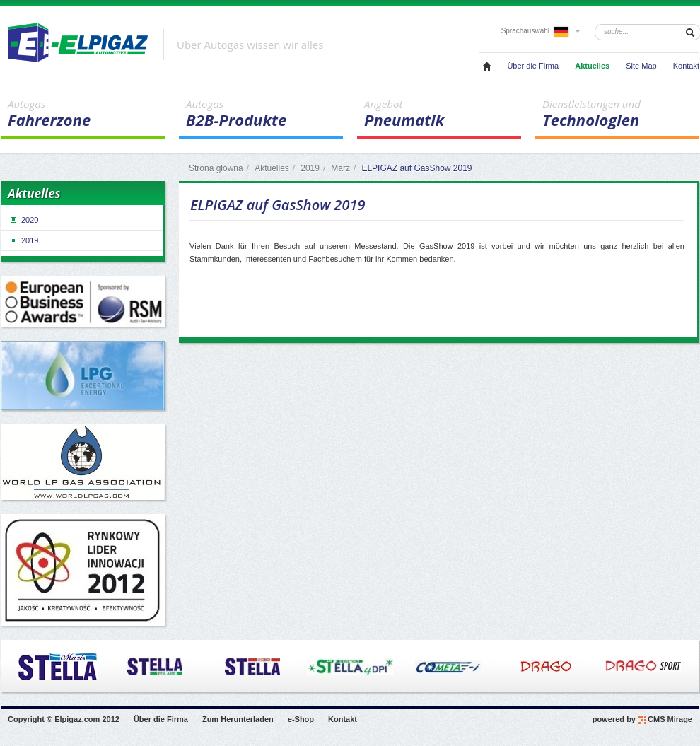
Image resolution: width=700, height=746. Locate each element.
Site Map (641, 66)
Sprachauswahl (541, 31)
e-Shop (301, 719)
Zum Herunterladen (238, 719)
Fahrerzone (86, 114)
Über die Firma (533, 66)
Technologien (621, 114)
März (340, 168)
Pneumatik (443, 114)
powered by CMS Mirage (642, 720)
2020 (23, 220)
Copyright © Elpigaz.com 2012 (64, 719)
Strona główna (216, 168)
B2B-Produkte (264, 114)
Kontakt (686, 66)
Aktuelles (592, 66)
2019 (310, 168)
